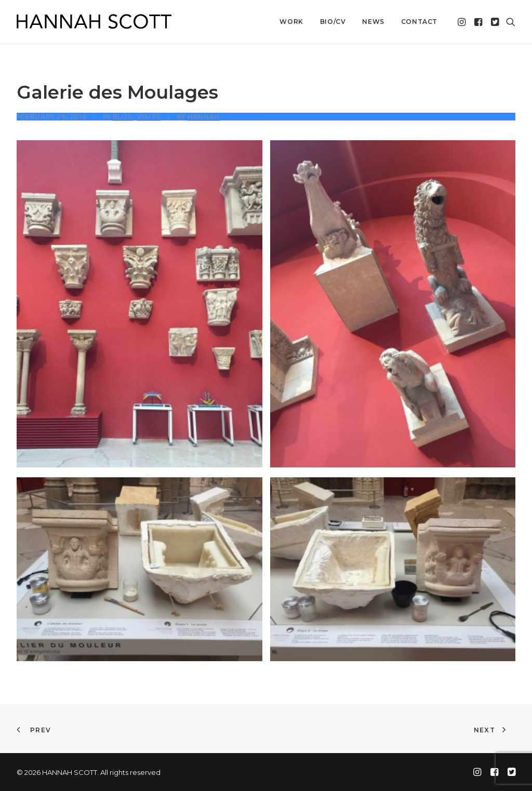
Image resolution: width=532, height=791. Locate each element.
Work (291, 22)
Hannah (204, 117)
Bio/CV (333, 22)
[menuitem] (291, 22)
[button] (463, 22)
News (373, 22)
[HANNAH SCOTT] (95, 22)
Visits (149, 117)
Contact (419, 22)
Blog (123, 117)
